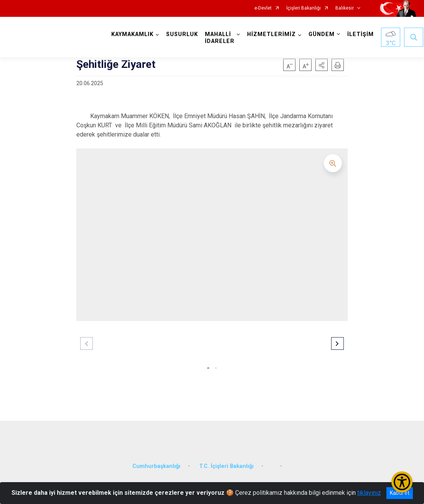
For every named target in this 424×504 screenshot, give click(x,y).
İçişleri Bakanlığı (304, 8)
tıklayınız (369, 493)
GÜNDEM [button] (322, 34)
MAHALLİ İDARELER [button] (220, 38)
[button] (322, 65)
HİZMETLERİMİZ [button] (272, 34)
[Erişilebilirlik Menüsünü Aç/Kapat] (402, 482)
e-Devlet (263, 8)
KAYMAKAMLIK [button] (133, 34)
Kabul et (400, 493)
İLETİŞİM (361, 34)
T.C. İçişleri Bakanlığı (226, 464)
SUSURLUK (183, 34)
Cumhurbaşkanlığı (156, 464)
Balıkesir (345, 8)
